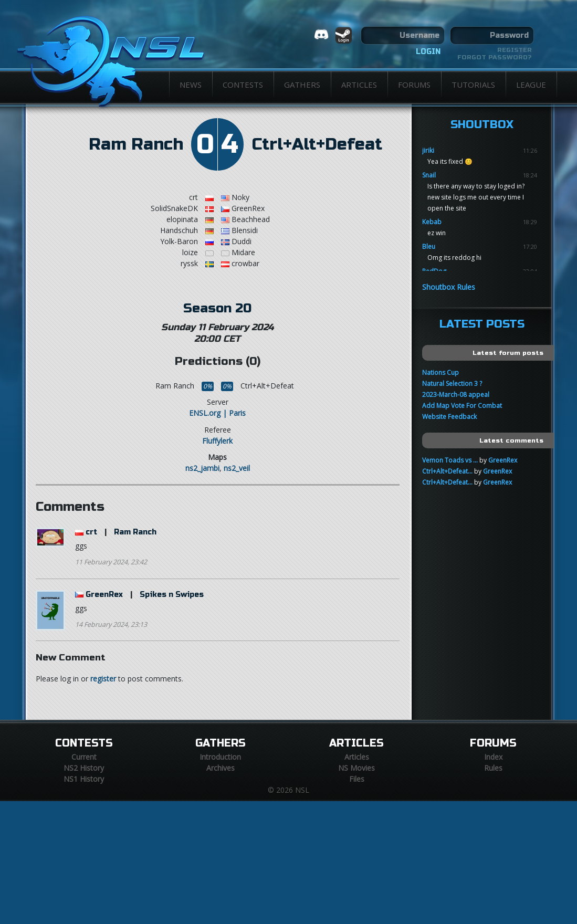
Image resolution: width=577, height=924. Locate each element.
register (103, 679)
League (531, 85)
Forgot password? (495, 57)
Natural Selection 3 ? (452, 384)
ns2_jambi (202, 468)
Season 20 (217, 308)
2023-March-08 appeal (456, 395)
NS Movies (356, 768)
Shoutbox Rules (449, 287)
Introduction (220, 757)
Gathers (302, 85)
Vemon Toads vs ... (450, 460)
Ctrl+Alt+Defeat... (447, 471)
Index (493, 757)
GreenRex (104, 595)
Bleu (429, 246)
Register (515, 50)
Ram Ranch (136, 144)
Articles (359, 85)
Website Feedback (449, 417)
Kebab (432, 222)
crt (91, 532)
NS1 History (84, 779)
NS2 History (84, 768)
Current (84, 757)
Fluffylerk (217, 441)
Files (357, 779)
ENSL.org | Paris (217, 413)
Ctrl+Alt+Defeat (317, 144)
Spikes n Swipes (172, 595)
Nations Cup (440, 372)
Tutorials (473, 85)
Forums (414, 85)
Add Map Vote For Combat (462, 406)
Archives (221, 768)
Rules (493, 768)
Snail (429, 175)
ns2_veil (237, 468)
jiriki (428, 150)
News (191, 85)
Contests (243, 85)
